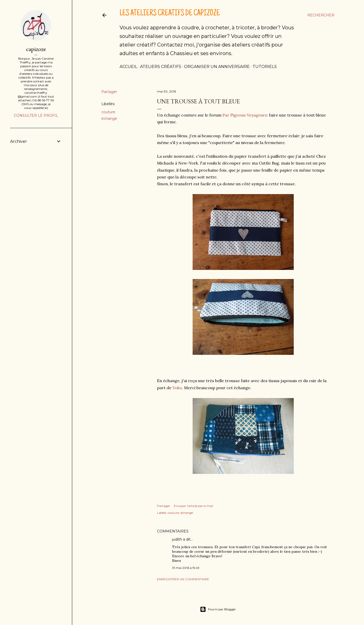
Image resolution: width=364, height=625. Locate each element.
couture (108, 112)
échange (109, 119)
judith (177, 539)
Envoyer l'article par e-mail (194, 506)
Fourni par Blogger (218, 609)
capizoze (36, 49)
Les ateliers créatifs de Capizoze (170, 14)
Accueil (128, 67)
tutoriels (265, 67)
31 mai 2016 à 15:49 (186, 568)
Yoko (177, 388)
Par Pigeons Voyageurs (245, 115)
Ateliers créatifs (161, 67)
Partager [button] (109, 92)
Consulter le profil (36, 115)
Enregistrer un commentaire (183, 579)
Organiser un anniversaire (217, 67)
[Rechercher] (321, 15)
